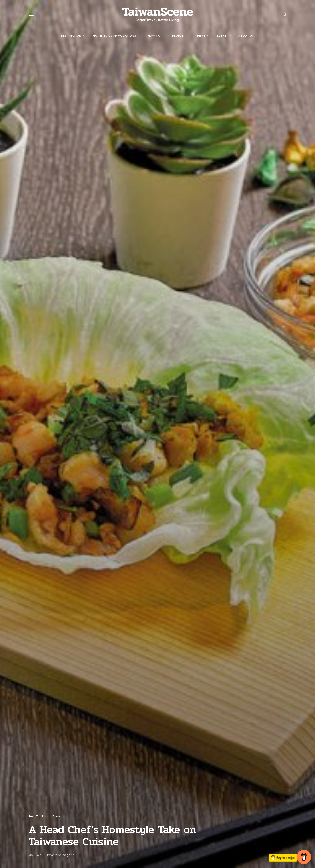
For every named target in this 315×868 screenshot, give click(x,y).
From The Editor (39, 816)
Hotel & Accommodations (114, 36)
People (178, 36)
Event (222, 36)
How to (154, 36)
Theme (200, 36)
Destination (71, 36)
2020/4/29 (36, 855)
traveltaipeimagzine (61, 855)
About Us (246, 36)
